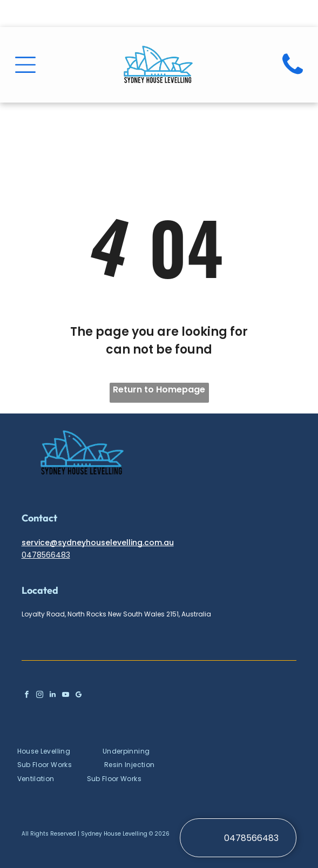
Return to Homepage (159, 389)
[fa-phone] (293, 78)
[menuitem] (60, 751)
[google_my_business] (79, 696)
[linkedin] (53, 696)
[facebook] (27, 696)
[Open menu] (25, 65)
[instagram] (40, 696)
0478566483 (46, 555)
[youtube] (66, 696)
